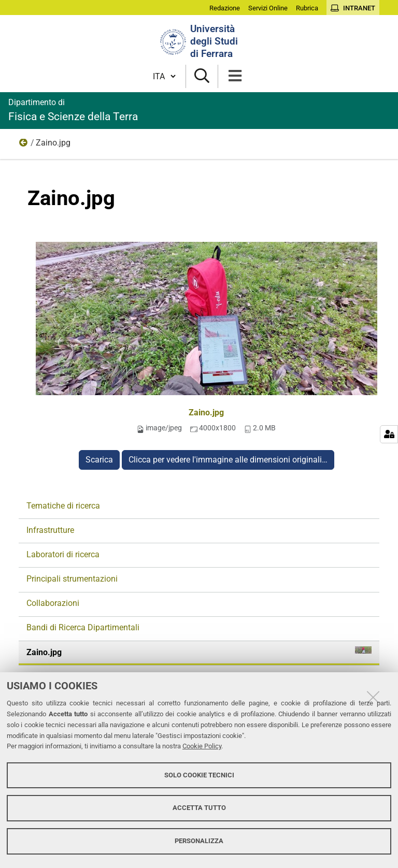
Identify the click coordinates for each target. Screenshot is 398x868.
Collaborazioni (53, 603)
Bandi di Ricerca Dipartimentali (83, 627)
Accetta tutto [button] (199, 808)
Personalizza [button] (199, 841)
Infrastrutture (50, 530)
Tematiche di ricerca (63, 506)
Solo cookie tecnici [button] (199, 775)
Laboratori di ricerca (63, 554)
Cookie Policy (202, 746)
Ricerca (24, 145)
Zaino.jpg (206, 413)
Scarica (99, 460)
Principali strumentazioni (72, 579)
